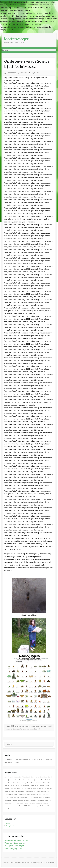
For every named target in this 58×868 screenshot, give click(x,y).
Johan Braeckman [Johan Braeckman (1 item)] (30, 791)
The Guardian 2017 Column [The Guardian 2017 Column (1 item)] (12, 763)
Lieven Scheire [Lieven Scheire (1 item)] (34, 797)
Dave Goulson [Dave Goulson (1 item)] (8, 783)
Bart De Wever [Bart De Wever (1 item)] (35, 777)
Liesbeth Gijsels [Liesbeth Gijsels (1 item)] (9, 797)
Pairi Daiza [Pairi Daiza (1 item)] (33, 800)
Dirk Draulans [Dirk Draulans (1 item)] (14, 786)
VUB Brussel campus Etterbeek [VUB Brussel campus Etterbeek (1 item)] (36, 806)
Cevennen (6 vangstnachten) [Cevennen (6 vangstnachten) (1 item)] (36, 780)
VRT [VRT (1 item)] (26, 806)
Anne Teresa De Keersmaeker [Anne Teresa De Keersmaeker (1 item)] (13, 777)
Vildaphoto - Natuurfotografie (15, 843)
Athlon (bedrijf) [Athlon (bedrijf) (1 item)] (26, 777)
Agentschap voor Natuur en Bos (16, 840)
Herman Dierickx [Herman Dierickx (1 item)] (26, 789)
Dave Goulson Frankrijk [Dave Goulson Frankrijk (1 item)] (20, 783)
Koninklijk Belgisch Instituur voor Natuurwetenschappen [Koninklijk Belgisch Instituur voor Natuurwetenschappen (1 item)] (34, 794)
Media (8, 823)
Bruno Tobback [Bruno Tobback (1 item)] (23, 780)
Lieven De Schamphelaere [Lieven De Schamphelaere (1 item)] (22, 797)
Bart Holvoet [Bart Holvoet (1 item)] (44, 777)
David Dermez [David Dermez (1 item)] (31, 783)
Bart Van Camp (11, 73)
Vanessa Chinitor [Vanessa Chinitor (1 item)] (19, 806)
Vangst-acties (35, 73)
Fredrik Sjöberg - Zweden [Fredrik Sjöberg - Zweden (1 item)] (37, 786)
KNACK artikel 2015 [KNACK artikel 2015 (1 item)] (47, 760)
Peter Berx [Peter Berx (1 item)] (48, 800)
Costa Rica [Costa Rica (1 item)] (48, 780)
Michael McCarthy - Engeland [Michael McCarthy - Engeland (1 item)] (21, 800)
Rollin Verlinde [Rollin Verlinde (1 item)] (19, 803)
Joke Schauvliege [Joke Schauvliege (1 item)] (41, 791)
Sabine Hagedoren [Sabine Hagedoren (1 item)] (30, 803)
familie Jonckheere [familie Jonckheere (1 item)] (24, 786)
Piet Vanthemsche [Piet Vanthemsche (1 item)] (9, 803)
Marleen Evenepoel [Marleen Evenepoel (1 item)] (44, 797)
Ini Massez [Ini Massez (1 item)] (21, 791)
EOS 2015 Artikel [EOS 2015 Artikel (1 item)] (35, 760)
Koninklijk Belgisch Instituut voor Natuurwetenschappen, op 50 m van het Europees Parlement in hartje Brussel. (29, 728)
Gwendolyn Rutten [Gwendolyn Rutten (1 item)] (15, 789)
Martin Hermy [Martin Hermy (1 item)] (8, 800)
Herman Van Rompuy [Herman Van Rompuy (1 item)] (37, 789)
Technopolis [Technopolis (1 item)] (39, 803)
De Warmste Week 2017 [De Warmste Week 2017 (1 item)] (23, 760)
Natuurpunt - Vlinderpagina (14, 846)
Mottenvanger (16, 39)
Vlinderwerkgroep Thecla (13, 849)
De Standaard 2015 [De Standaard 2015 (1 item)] (10, 760)
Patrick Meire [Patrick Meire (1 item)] (41, 800)
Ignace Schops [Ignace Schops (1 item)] (13, 791)
